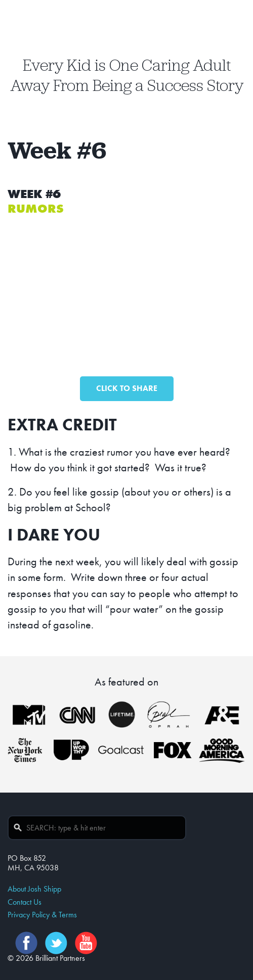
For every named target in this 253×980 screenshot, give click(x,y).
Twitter (56, 943)
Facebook (26, 943)
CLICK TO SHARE (127, 388)
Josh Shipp (126, 33)
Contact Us (25, 902)
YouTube (86, 943)
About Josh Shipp (34, 889)
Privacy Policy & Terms (42, 915)
